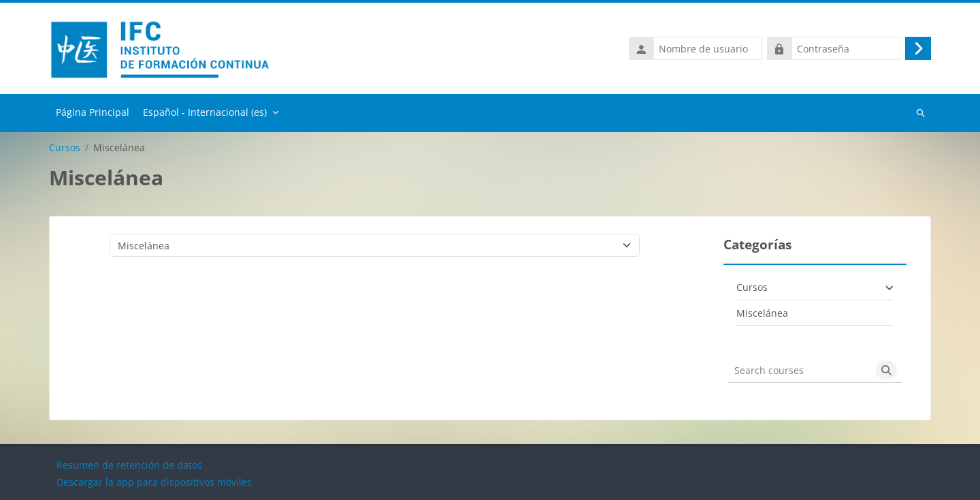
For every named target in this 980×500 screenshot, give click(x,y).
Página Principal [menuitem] (93, 112)
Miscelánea (762, 313)
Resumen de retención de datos (129, 465)
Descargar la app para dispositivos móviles (154, 482)
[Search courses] (800, 371)
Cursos (65, 148)
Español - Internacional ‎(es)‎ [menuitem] (205, 112)
